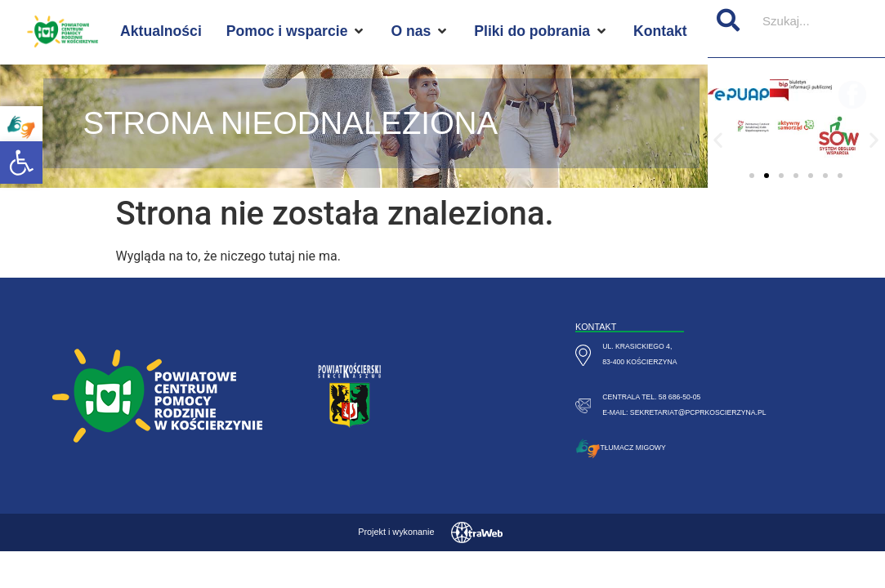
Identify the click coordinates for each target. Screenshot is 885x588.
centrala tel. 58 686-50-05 (651, 397)
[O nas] (420, 31)
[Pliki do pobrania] (541, 31)
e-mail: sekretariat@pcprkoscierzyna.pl (684, 412)
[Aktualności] (161, 31)
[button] (21, 163)
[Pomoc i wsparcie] (297, 31)
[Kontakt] (660, 31)
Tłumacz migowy (633, 448)
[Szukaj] (728, 20)
